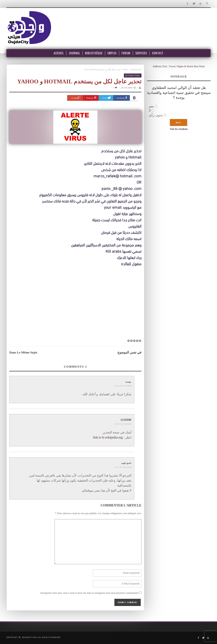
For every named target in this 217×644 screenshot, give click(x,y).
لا (150, 110)
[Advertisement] (75, 310)
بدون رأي (156, 115)
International (136, 69)
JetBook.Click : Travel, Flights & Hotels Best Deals (179, 66)
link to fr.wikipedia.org (108, 437)
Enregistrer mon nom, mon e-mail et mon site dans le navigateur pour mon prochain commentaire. (89, 593)
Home (125, 69)
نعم (151, 106)
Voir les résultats (179, 129)
